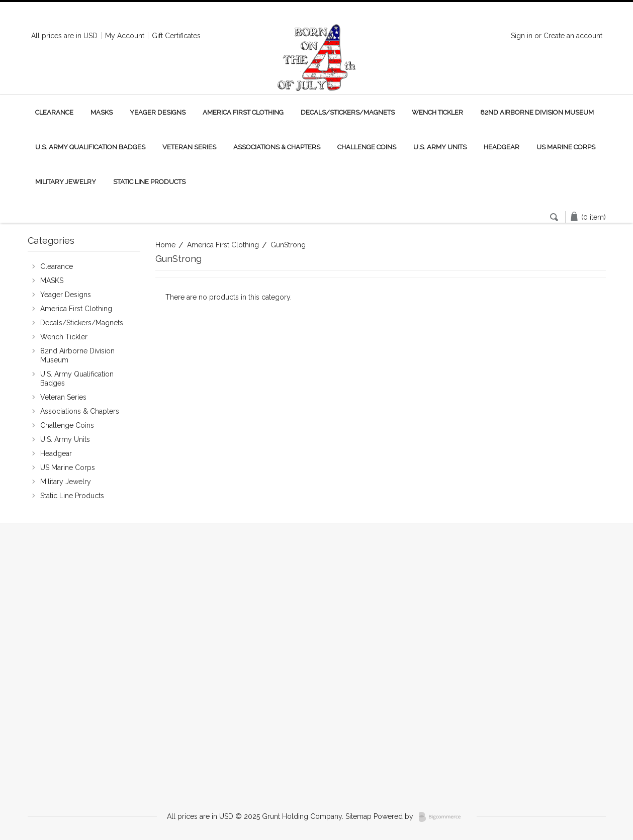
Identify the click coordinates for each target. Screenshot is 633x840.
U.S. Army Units (440, 147)
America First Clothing (243, 112)
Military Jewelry (66, 182)
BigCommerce (443, 817)
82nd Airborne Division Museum (537, 112)
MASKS (102, 112)
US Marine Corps (566, 147)
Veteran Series (189, 147)
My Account (125, 36)
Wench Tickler (437, 112)
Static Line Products (149, 182)
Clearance (54, 112)
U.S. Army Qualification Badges (90, 147)
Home (165, 245)
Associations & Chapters (277, 147)
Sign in (522, 36)
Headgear (502, 147)
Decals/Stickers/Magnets (348, 112)
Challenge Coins (367, 147)
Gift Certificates (176, 36)
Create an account (573, 36)
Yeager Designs (158, 112)
